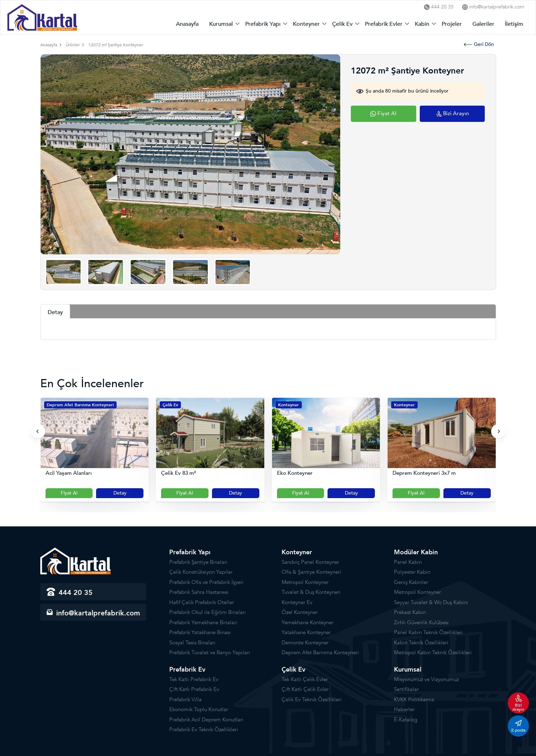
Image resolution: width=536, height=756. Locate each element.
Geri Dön (479, 44)
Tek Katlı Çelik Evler (305, 679)
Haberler (404, 709)
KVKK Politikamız (414, 699)
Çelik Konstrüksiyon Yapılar (201, 572)
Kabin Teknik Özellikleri (421, 643)
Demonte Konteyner (305, 643)
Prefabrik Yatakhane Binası (200, 632)
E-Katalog (406, 720)
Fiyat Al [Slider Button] (69, 493)
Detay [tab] (55, 312)
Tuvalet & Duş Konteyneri (311, 592)
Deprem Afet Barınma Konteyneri (80, 405)
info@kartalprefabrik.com (493, 7)
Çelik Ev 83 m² (178, 473)
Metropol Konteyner (305, 582)
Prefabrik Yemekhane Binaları (203, 622)
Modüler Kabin (416, 552)
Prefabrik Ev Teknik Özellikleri (204, 730)
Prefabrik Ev (187, 670)
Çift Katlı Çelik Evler (305, 689)
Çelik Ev (342, 24)
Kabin (422, 24)
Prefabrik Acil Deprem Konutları (206, 720)
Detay (120, 493)
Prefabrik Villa (185, 699)
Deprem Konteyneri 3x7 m (424, 473)
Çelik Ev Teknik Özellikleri (312, 699)
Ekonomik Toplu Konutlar (199, 709)
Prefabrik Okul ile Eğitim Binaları (208, 612)
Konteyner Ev (297, 602)
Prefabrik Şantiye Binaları (198, 562)
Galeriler (483, 24)
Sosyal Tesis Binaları (192, 643)
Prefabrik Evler (384, 24)
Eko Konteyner (295, 473)
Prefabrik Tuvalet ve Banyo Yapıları (210, 652)
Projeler (452, 24)
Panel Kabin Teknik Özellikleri (428, 632)
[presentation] (38, 431)
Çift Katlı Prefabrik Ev (194, 689)
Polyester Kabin (412, 572)
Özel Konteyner (300, 612)
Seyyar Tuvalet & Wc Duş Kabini (431, 602)
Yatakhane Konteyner (306, 632)
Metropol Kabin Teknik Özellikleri (433, 652)
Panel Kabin (408, 562)
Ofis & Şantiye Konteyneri (311, 572)
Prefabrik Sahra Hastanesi (199, 592)
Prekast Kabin (410, 612)
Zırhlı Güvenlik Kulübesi (421, 622)
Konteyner (306, 24)
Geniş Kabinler (411, 582)
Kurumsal (221, 24)
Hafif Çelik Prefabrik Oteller (202, 602)
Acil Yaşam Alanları (69, 473)
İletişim (514, 24)
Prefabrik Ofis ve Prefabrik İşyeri (206, 582)
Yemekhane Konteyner (308, 622)
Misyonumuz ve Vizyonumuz (426, 679)
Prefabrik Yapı (263, 24)
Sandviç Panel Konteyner (310, 562)
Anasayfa (187, 24)
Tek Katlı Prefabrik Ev (194, 679)
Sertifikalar (406, 689)
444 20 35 (439, 7)
